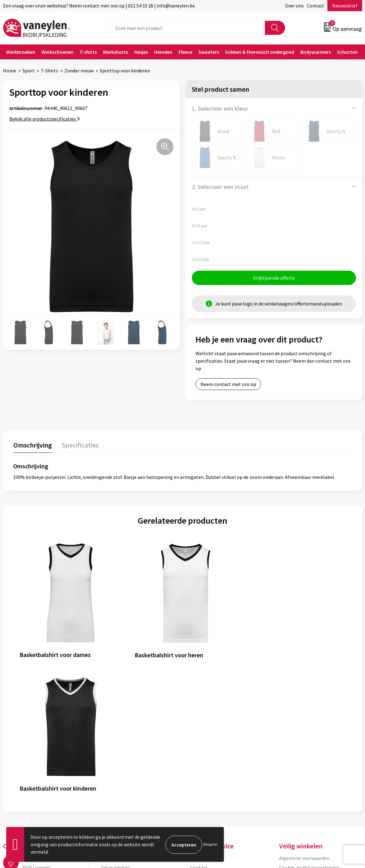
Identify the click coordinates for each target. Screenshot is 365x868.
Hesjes (141, 52)
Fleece (185, 52)
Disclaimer (291, 723)
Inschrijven (338, 808)
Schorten (347, 52)
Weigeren (210, 844)
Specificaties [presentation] (79, 445)
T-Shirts (49, 71)
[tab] (32, 446)
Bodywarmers (316, 52)
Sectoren (111, 723)
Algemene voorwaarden (304, 704)
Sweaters (209, 52)
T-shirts (88, 52)
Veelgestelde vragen (123, 751)
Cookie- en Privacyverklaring (310, 713)
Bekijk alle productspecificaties (45, 119)
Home (10, 71)
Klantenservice (206, 704)
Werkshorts (116, 52)
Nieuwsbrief (345, 6)
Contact (316, 6)
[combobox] (187, 28)
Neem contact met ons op (228, 384)
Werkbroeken (21, 52)
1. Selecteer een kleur (220, 108)
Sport (28, 71)
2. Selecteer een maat (220, 187)
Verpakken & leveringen (215, 723)
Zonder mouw (79, 71)
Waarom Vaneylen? (122, 732)
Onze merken (116, 713)
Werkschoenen (57, 52)
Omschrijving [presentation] (32, 445)
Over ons (294, 6)
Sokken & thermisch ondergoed (260, 52)
